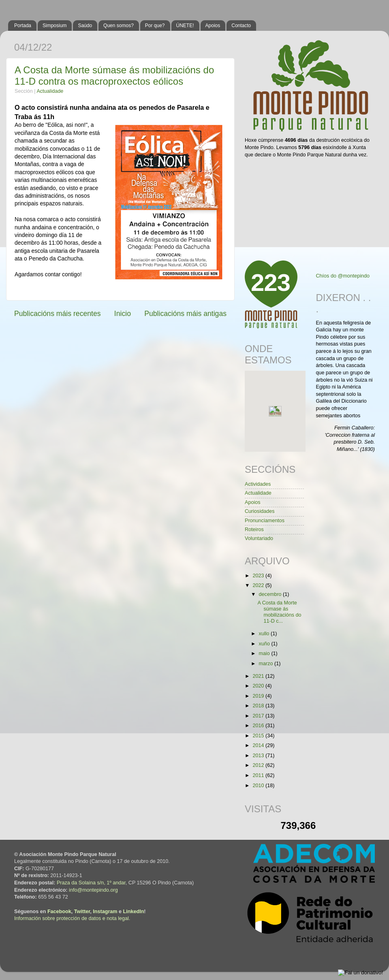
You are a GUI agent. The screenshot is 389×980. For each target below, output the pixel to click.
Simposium (55, 26)
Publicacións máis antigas (185, 314)
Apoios (213, 26)
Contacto (241, 26)
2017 (259, 716)
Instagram (105, 912)
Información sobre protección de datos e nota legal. (72, 918)
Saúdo (85, 26)
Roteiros (254, 529)
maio (265, 653)
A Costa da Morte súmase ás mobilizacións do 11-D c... (279, 612)
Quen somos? (119, 26)
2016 (259, 726)
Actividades (258, 484)
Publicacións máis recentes (58, 314)
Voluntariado (259, 538)
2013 (259, 756)
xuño (265, 644)
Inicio (123, 314)
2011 (259, 775)
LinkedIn (134, 912)
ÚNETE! (185, 26)
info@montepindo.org (93, 890)
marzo (267, 664)
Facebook (59, 912)
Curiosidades (260, 511)
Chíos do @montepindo (343, 276)
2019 (259, 696)
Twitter (82, 912)
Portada (23, 26)
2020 (259, 686)
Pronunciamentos (265, 521)
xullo (265, 634)
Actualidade (50, 91)
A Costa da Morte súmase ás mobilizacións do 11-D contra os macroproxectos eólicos (114, 76)
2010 (259, 786)
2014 (259, 745)
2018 (259, 706)
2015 (259, 736)
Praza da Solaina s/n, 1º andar (91, 883)
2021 (259, 676)
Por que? (155, 26)
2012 (259, 765)
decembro (271, 594)
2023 (259, 576)
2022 (259, 585)
